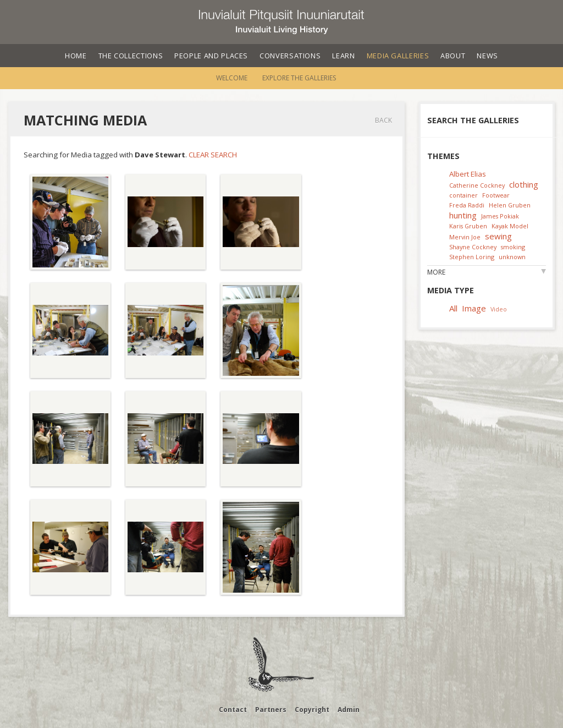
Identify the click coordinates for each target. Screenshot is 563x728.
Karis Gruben (468, 226)
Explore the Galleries (299, 78)
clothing (524, 184)
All (453, 308)
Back (383, 120)
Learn (343, 56)
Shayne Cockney (473, 247)
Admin (349, 710)
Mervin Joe (465, 237)
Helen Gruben (510, 205)
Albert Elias (468, 174)
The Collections (131, 56)
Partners (271, 710)
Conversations (290, 56)
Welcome (232, 78)
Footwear (496, 195)
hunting (463, 215)
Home (76, 56)
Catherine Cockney (477, 185)
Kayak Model (510, 226)
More (436, 272)
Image (474, 308)
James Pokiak (500, 216)
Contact (233, 710)
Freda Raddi (467, 205)
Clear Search (213, 155)
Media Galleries (398, 56)
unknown (512, 257)
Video (499, 309)
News (487, 56)
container (463, 195)
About (453, 56)
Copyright (312, 710)
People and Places (211, 56)
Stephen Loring (472, 257)
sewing (498, 236)
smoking (513, 247)
